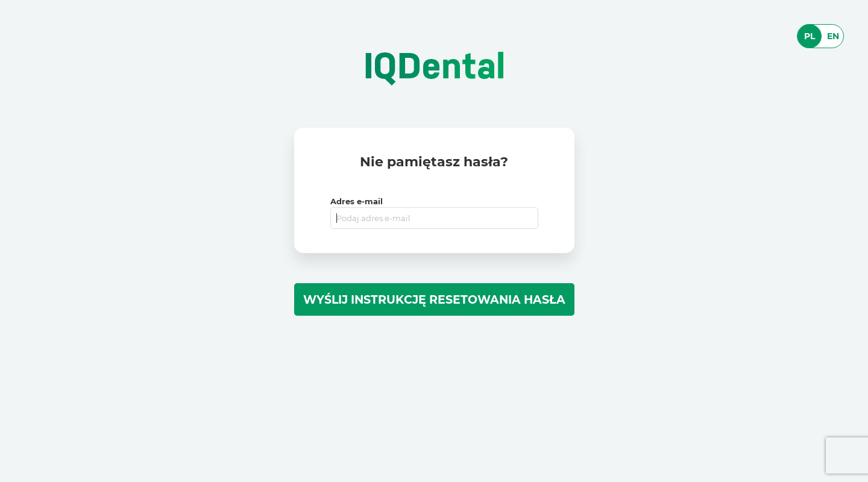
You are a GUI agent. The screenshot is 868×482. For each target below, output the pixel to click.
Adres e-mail (357, 202)
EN (833, 36)
